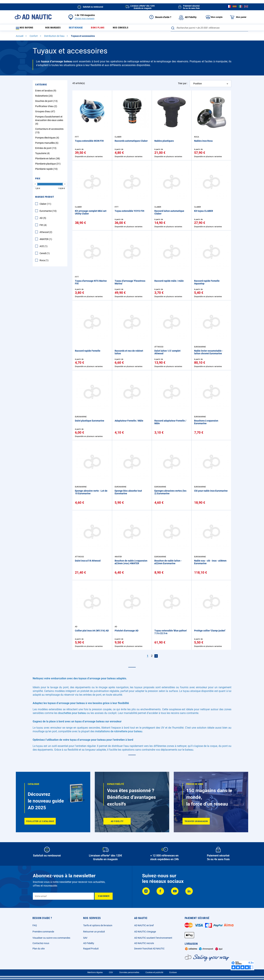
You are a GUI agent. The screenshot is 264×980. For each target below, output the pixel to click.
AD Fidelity (89, 943)
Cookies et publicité (154, 972)
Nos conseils (128, 28)
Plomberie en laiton (48, 160)
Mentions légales (95, 972)
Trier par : (183, 85)
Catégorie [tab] (41, 86)
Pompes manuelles (47, 144)
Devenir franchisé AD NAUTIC (149, 949)
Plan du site (39, 949)
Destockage (79, 28)
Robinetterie (44, 97)
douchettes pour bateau (72, 715)
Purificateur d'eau (47, 108)
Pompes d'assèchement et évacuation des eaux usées (49, 122)
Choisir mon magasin (85, 18)
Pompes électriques (48, 139)
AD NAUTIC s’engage (145, 932)
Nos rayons (26, 28)
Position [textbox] (198, 85)
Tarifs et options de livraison (98, 925)
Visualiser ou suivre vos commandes (51, 938)
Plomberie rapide (47, 170)
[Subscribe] (104, 896)
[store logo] (33, 17)
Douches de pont (47, 103)
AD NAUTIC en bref (144, 925)
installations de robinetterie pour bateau (119, 733)
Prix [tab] (38, 180)
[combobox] (209, 28)
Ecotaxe (173, 972)
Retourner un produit (94, 932)
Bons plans (103, 28)
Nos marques (54, 28)
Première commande (43, 932)
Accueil (20, 37)
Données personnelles (129, 972)
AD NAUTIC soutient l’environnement (153, 938)
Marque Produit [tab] (45, 198)
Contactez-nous (41, 943)
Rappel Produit (91, 949)
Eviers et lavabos (46, 92)
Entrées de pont (46, 150)
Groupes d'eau (46, 113)
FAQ (35, 925)
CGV (111, 972)
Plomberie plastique (48, 165)
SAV (85, 938)
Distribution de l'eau (55, 37)
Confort (34, 37)
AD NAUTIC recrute (144, 943)
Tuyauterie (43, 155)
